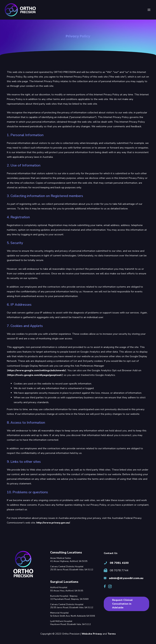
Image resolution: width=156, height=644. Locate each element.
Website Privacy (92, 634)
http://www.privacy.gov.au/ (53, 523)
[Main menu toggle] (149, 10)
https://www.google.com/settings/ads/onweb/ (37, 371)
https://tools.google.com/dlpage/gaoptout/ (35, 375)
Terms (112, 634)
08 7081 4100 (119, 563)
